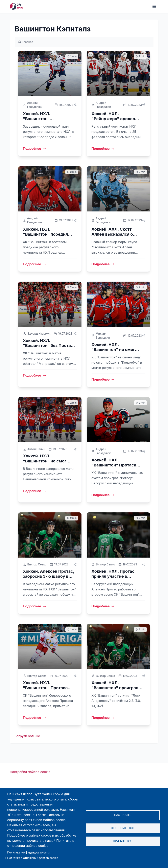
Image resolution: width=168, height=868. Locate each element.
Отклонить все (123, 828)
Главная (26, 42)
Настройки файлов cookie (30, 772)
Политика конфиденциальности (28, 852)
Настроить (123, 815)
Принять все (123, 841)
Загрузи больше (27, 736)
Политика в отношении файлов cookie (33, 858)
